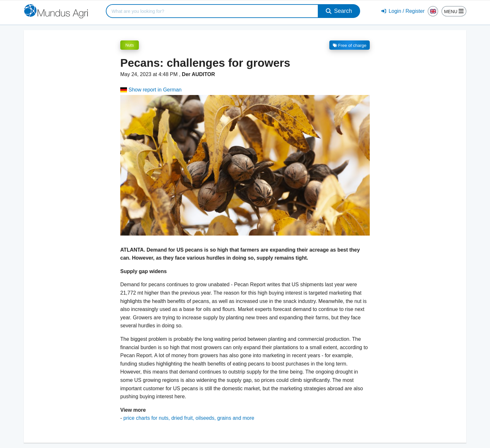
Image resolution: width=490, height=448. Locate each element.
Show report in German (151, 90)
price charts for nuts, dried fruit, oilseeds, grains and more (189, 418)
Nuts (130, 45)
